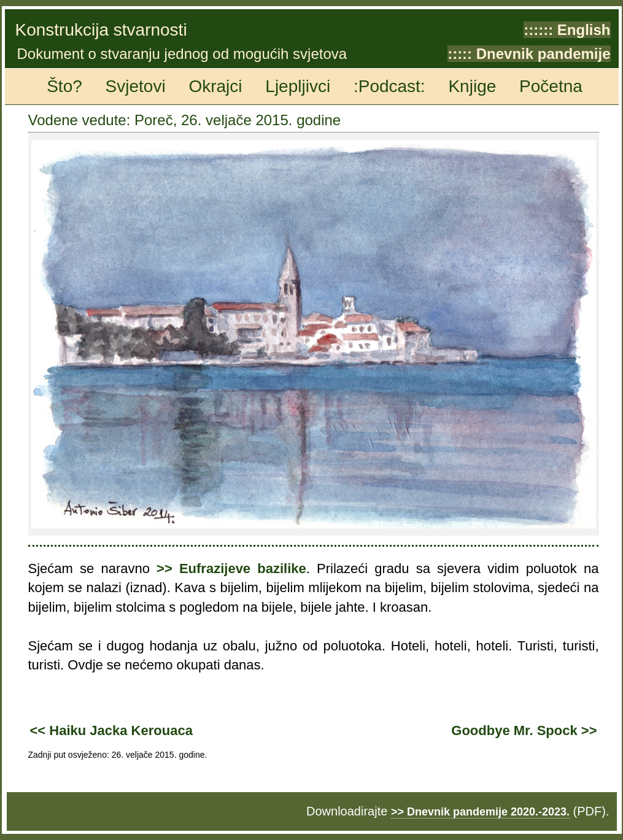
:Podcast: (389, 86)
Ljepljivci (298, 86)
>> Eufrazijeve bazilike (231, 568)
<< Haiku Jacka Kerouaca (111, 730)
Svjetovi (136, 86)
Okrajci (215, 86)
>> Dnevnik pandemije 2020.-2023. (480, 812)
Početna (551, 86)
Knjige (472, 86)
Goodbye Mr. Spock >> (524, 730)
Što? (64, 86)
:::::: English (567, 30)
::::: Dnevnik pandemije (529, 54)
